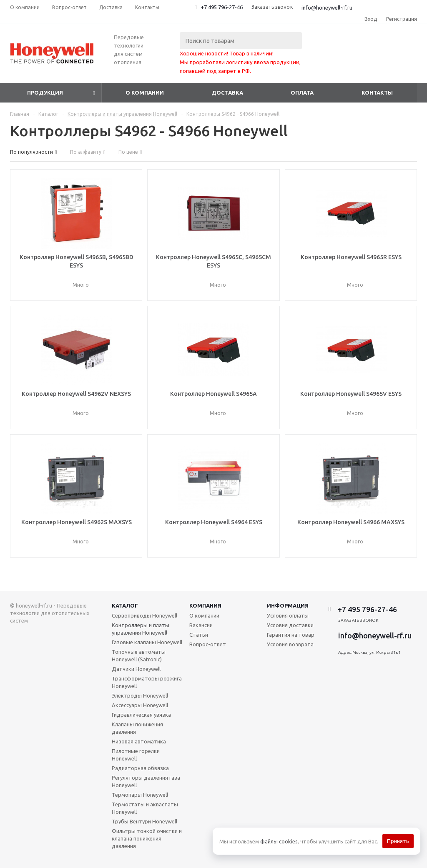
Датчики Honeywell (136, 669)
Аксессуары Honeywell (140, 705)
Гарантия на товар (291, 635)
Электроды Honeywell (140, 695)
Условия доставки (290, 625)
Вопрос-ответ (208, 644)
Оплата (302, 93)
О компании (145, 93)
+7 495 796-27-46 (222, 7)
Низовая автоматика (139, 741)
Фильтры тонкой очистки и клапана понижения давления (147, 838)
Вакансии (201, 625)
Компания (205, 605)
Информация (288, 605)
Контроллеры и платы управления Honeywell (141, 629)
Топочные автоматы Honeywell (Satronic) (139, 655)
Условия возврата (290, 644)
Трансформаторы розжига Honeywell (147, 682)
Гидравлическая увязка (141, 715)
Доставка (227, 93)
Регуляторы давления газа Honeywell (146, 781)
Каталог (125, 605)
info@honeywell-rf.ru (327, 8)
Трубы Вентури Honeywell (144, 821)
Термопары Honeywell (140, 795)
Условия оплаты (288, 615)
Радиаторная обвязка (140, 768)
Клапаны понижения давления (137, 728)
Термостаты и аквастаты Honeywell (145, 808)
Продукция (45, 93)
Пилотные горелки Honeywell (136, 755)
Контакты (377, 93)
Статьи (199, 635)
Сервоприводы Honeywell (144, 615)
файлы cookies (279, 841)
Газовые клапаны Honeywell (147, 642)
